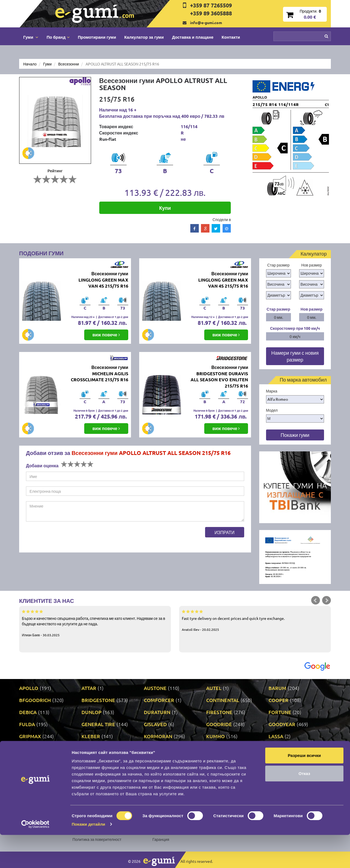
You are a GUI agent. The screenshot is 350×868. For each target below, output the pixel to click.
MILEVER (30, 760)
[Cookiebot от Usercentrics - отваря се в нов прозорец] (35, 857)
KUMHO (215, 736)
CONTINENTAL (223, 700)
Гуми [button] (31, 37)
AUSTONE (155, 688)
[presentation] (68, 538)
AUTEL (214, 688)
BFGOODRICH (35, 700)
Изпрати (225, 532)
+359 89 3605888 (211, 13)
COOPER (278, 700)
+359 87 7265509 (211, 5)
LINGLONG (31, 748)
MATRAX (216, 748)
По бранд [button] (58, 37)
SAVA (275, 772)
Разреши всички (304, 788)
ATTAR (89, 688)
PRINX (89, 772)
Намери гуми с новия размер (295, 356)
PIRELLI (277, 760)
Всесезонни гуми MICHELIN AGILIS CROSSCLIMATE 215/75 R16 (100, 373)
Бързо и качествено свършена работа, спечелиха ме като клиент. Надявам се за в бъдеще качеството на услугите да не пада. (95, 623)
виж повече (106, 335)
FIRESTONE (219, 712)
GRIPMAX (30, 736)
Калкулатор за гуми (144, 37)
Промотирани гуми (97, 37)
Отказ (304, 807)
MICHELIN (280, 748)
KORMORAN (158, 736)
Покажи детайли (88, 857)
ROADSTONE (221, 772)
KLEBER (91, 736)
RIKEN (151, 772)
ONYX (213, 760)
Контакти (231, 37)
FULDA (27, 724)
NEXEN (152, 760)
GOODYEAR (282, 724)
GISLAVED (155, 724)
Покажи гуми (295, 435)
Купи (165, 208)
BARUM (277, 688)
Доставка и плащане (193, 37)
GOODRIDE (219, 724)
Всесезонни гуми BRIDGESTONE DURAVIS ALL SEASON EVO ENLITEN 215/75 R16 (219, 377)
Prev (316, 600)
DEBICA (28, 712)
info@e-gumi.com (206, 22)
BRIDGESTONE (98, 700)
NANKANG (94, 760)
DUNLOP (91, 712)
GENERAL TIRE (98, 724)
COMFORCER (159, 700)
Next (326, 600)
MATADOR (156, 748)
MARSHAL (93, 748)
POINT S (28, 772)
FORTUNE (280, 712)
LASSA (276, 736)
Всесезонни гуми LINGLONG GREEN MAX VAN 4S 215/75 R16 (103, 280)
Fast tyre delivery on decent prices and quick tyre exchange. (255, 620)
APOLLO (29, 688)
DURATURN (157, 712)
